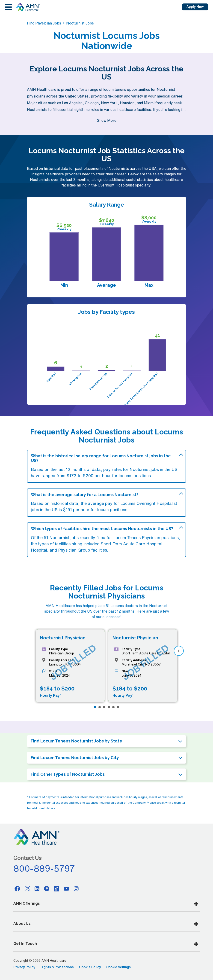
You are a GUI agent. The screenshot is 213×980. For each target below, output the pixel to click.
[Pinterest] (47, 888)
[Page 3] (104, 707)
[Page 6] (118, 707)
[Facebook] (17, 888)
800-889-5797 (44, 868)
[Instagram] (76, 888)
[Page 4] (109, 707)
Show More (107, 120)
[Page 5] (113, 707)
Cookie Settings (118, 967)
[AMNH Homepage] (28, 7)
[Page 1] (95, 707)
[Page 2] (100, 707)
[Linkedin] (37, 888)
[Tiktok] (57, 888)
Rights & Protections (57, 967)
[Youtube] (66, 888)
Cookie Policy (90, 967)
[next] (179, 651)
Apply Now (195, 7)
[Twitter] (27, 888)
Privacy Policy (24, 967)
